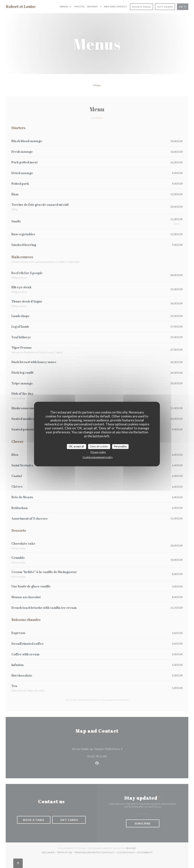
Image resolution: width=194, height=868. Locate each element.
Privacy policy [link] (98, 452)
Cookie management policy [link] (98, 457)
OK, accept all (76, 446)
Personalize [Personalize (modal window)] (120, 446)
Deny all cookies (99, 446)
